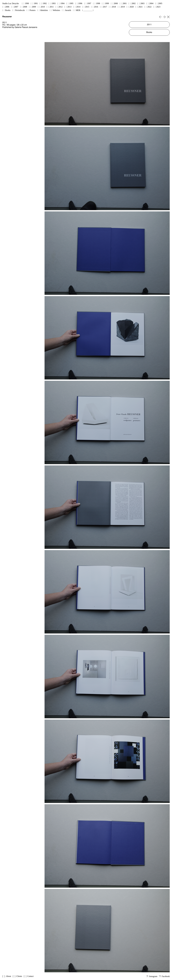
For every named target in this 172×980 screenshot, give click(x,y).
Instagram (153, 976)
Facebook (166, 976)
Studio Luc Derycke (11, 3)
